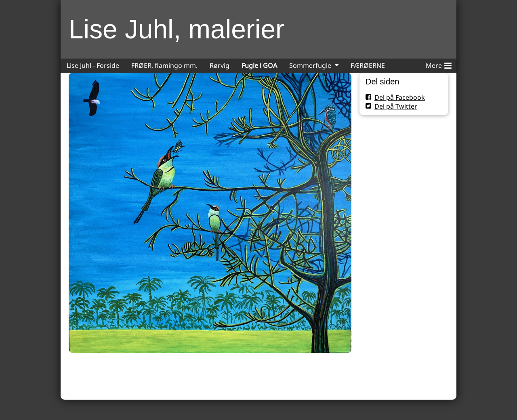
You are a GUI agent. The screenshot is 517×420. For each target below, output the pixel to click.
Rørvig (220, 65)
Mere (439, 64)
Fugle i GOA (259, 65)
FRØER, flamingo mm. (164, 65)
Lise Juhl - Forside (93, 65)
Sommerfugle (310, 65)
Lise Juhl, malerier (177, 29)
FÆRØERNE (368, 65)
